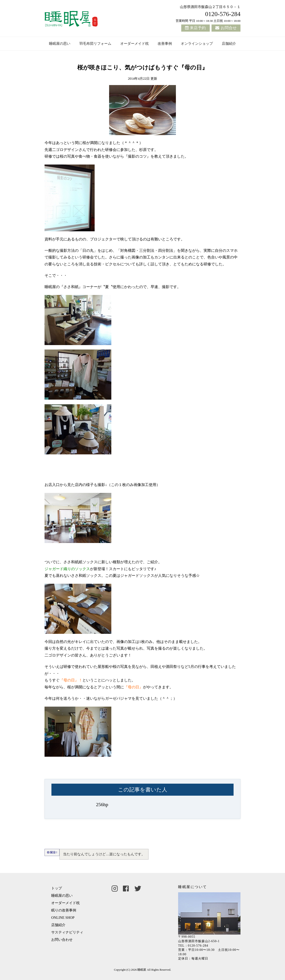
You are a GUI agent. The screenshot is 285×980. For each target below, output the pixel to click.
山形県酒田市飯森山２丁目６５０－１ (210, 7)
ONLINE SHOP (63, 918)
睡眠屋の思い (60, 44)
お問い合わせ (62, 940)
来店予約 (198, 28)
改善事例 (165, 44)
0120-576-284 (223, 14)
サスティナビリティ (67, 932)
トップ (57, 888)
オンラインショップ (197, 44)
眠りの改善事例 (64, 910)
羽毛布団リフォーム (95, 44)
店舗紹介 (229, 44)
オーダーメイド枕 (134, 44)
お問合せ (229, 28)
